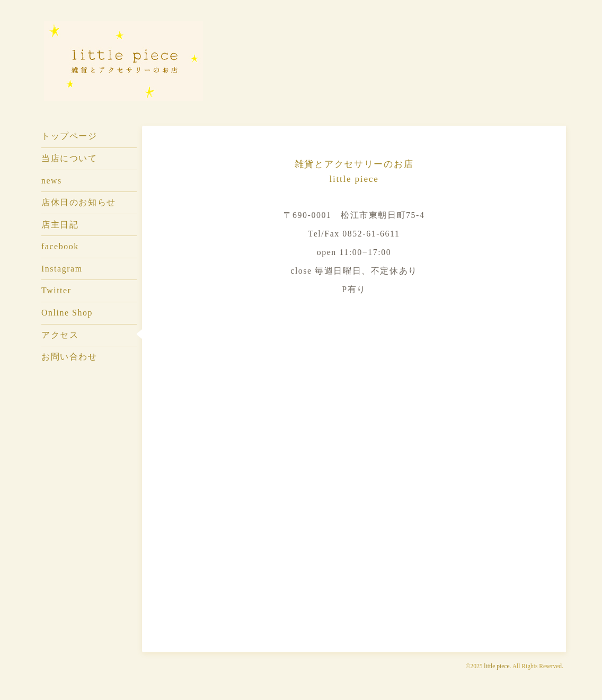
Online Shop (67, 313)
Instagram (62, 269)
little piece (497, 666)
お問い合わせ (69, 357)
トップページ (69, 136)
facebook (60, 246)
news (52, 181)
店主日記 (60, 225)
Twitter (56, 290)
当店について (69, 158)
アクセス (60, 335)
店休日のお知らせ (79, 202)
